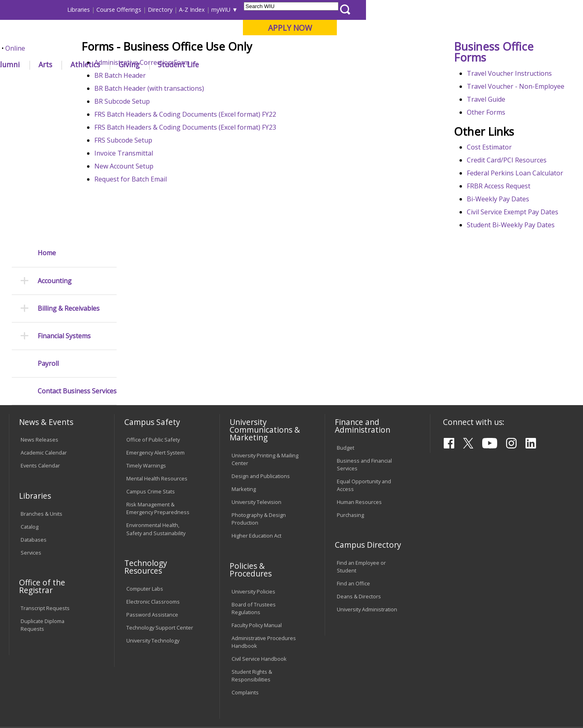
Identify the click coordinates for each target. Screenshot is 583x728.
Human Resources (359, 425)
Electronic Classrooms (153, 525)
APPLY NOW (507, 28)
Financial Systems (64, 191)
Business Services (189, 83)
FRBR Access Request (508, 265)
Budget (346, 371)
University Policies (253, 515)
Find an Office (353, 506)
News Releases (39, 363)
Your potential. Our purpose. (92, 48)
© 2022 (31, 700)
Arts (262, 64)
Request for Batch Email (171, 239)
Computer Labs (145, 512)
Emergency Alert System (155, 376)
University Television (256, 425)
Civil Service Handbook (259, 582)
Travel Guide (496, 169)
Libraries (296, 10)
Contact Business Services (77, 247)
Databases (34, 463)
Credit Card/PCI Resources (516, 229)
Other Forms (496, 181)
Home (47, 108)
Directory (377, 10)
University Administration (367, 532)
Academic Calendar (44, 376)
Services (31, 476)
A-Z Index (409, 10)
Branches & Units (41, 437)
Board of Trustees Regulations (254, 531)
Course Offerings (336, 10)
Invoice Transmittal (165, 213)
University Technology (153, 564)
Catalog (30, 450)
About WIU (66, 64)
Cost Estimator (499, 216)
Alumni (225, 64)
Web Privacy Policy (182, 700)
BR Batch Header (161, 135)
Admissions (175, 64)
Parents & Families (37, 10)
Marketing (244, 412)
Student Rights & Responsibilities (252, 599)
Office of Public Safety (153, 363)
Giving (346, 64)
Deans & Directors (359, 519)
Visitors (78, 10)
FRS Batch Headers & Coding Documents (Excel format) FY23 (226, 187)
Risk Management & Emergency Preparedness (158, 431)
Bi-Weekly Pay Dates (508, 278)
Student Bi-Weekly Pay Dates (520, 314)
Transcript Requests (45, 531)
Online (232, 48)
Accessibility (41, 665)
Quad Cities (197, 48)
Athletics (302, 64)
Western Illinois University (129, 35)
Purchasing (350, 438)
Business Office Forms (503, 111)
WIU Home (144, 83)
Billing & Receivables (69, 164)
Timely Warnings (146, 389)
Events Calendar (40, 389)
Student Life (395, 64)
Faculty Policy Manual (257, 548)
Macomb (158, 48)
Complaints (245, 615)
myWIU (438, 10)
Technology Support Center (160, 551)
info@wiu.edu (503, 700)
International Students (124, 10)
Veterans (183, 665)
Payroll (48, 219)
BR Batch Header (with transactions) (190, 148)
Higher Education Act (256, 459)
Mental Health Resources (157, 401)
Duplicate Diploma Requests (43, 548)
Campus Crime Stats (151, 414)
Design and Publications (261, 399)
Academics (120, 64)
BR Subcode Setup (163, 161)
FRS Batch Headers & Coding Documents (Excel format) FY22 (226, 174)
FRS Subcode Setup (164, 200)
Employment (88, 665)
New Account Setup (165, 226)
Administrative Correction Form (183, 122)
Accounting (55, 136)
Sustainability (138, 665)
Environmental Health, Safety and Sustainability (156, 452)
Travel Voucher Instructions (519, 133)
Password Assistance (152, 538)
